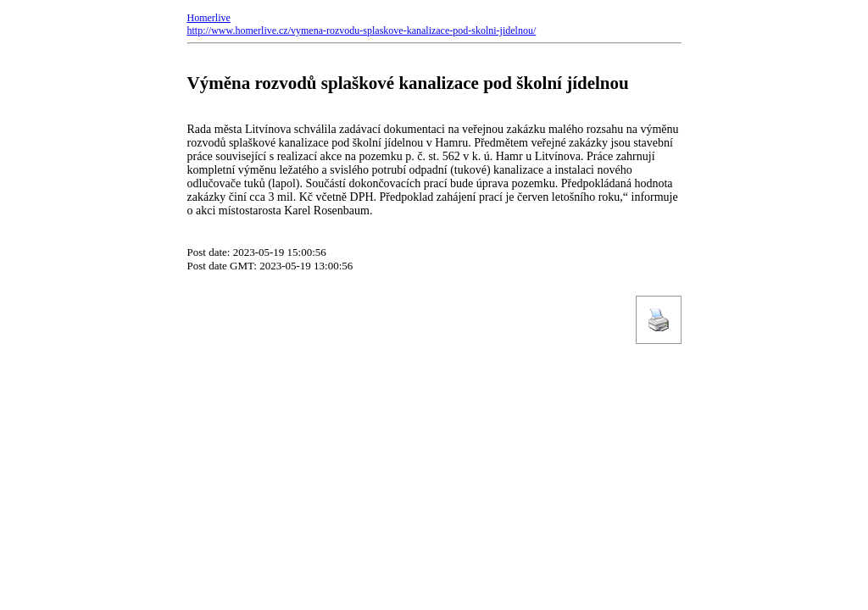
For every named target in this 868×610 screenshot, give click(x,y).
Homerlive (209, 18)
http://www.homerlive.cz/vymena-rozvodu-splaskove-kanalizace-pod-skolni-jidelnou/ (362, 30)
